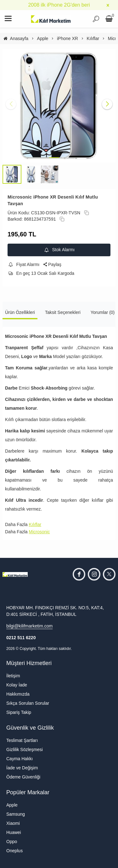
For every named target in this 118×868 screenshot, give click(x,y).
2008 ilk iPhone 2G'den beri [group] (59, 5)
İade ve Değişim (22, 768)
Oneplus (14, 851)
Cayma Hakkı (20, 759)
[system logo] (51, 19)
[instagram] (94, 574)
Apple (12, 805)
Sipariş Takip (19, 712)
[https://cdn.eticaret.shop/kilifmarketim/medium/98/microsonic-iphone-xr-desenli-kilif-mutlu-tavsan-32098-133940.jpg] (59, 106)
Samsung (16, 814)
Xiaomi (13, 823)
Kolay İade (17, 685)
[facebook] (79, 574)
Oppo (12, 842)
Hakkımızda (18, 694)
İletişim (13, 676)
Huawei (14, 832)
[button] (54, 158)
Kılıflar (35, 524)
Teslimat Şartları (22, 740)
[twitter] (109, 574)
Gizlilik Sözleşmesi (25, 749)
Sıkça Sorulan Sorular (28, 703)
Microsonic (39, 532)
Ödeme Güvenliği (23, 777)
